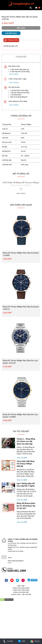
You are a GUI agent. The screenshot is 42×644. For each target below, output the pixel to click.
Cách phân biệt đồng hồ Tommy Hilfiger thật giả (26, 464)
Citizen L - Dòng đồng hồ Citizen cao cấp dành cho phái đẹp (26, 441)
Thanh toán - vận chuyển (21, 595)
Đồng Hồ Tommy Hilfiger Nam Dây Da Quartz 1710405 (21, 254)
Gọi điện (8, 641)
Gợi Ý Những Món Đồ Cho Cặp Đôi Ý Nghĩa (26, 485)
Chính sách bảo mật (21, 592)
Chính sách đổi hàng (21, 590)
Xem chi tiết (13, 74)
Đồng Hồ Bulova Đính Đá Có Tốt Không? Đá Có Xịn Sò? (26, 506)
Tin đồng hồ (6, 4)
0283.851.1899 (17, 571)
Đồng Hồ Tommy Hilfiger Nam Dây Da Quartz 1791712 (21, 308)
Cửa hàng (5, 8)
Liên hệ (35, 641)
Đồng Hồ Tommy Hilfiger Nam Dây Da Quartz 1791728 (20, 18)
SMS (22, 641)
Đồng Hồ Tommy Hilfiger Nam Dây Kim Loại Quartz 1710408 (20, 416)
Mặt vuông (5, 2)
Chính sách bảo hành (21, 588)
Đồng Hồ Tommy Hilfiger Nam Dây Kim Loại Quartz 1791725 (20, 362)
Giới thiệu (21, 586)
